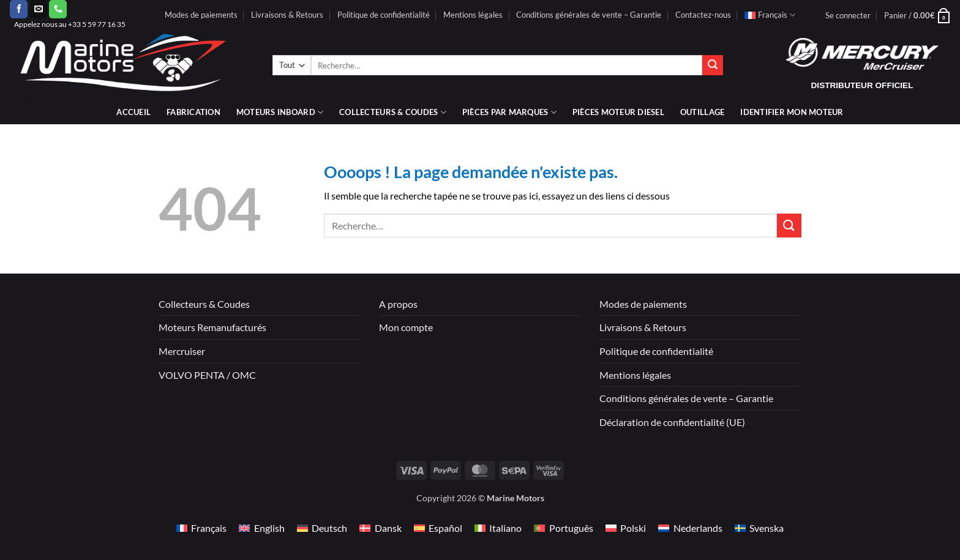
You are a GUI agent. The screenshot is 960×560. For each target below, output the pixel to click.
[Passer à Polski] (626, 528)
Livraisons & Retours (287, 15)
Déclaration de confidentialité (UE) (672, 422)
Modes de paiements (201, 15)
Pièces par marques (509, 112)
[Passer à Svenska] (759, 528)
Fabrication (193, 112)
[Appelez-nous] (58, 9)
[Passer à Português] (563, 528)
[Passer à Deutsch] (322, 528)
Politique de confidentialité (384, 15)
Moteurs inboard (280, 112)
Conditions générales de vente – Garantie (589, 15)
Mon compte (406, 327)
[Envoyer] (713, 65)
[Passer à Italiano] (498, 528)
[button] (848, 15)
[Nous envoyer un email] (38, 9)
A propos (398, 304)
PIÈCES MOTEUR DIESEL (618, 112)
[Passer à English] (261, 528)
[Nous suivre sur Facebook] (19, 9)
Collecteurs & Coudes (204, 304)
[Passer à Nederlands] (690, 528)
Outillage (702, 112)
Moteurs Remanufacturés (212, 327)
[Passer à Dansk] (380, 528)
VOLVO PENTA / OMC (207, 375)
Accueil (133, 112)
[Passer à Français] (201, 528)
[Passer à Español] (438, 528)
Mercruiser (182, 351)
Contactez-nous (703, 15)
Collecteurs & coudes (393, 112)
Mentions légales (473, 15)
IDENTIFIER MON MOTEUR (792, 112)
